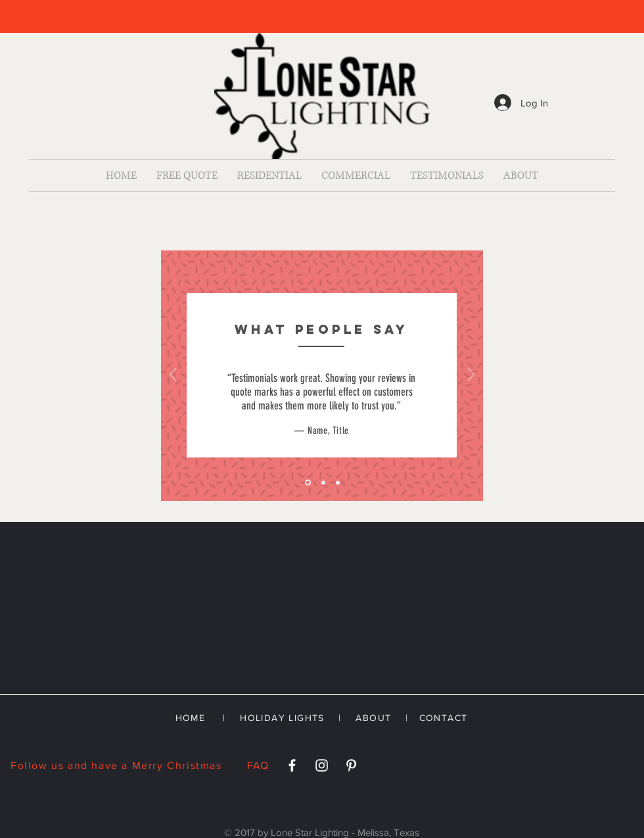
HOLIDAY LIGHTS (282, 718)
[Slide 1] (308, 483)
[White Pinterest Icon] (351, 765)
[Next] (471, 376)
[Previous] (173, 376)
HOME (191, 718)
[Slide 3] (338, 482)
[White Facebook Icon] (292, 765)
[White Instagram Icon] (322, 765)
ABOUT (373, 718)
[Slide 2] (323, 482)
